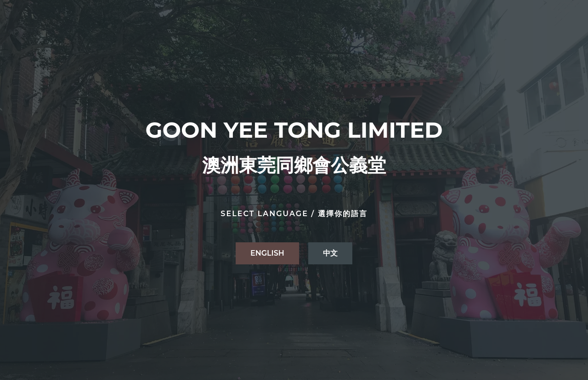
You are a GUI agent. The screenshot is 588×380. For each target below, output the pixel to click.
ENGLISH (267, 253)
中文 (330, 253)
